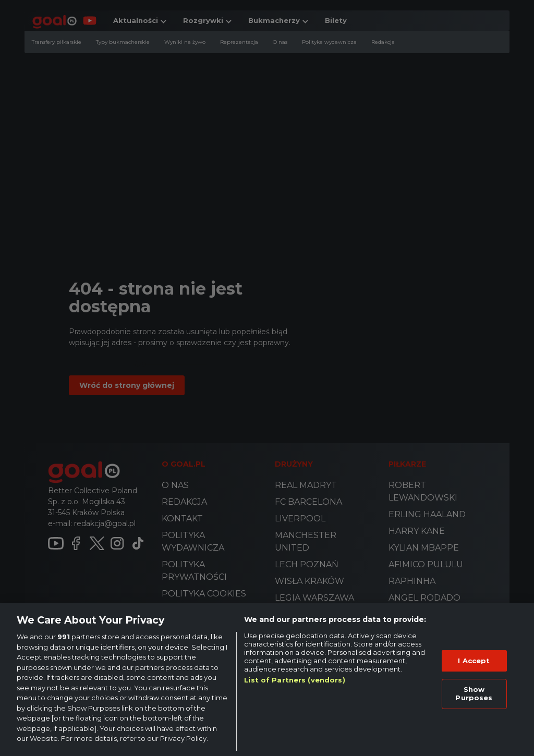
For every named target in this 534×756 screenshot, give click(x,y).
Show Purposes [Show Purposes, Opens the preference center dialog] (474, 693)
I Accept (474, 661)
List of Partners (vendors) (294, 680)
